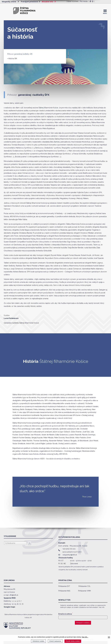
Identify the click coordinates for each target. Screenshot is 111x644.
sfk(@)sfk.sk (14, 595)
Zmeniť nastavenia (55, 641)
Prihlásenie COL (85, 586)
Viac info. (102, 607)
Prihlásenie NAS (64, 591)
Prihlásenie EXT (64, 586)
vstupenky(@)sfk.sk (70, 555)
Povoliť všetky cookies (73, 641)
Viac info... (85, 637)
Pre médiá (84, 1)
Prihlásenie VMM (84, 591)
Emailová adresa (66, 614)
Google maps (9, 607)
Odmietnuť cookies (38, 641)
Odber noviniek (72, 1)
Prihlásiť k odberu (83, 623)
